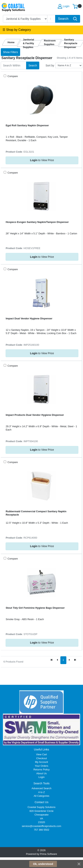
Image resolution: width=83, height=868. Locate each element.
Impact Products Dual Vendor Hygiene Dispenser (35, 415)
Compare (12, 76)
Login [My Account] (64, 6)
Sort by (50, 65)
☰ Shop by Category (17, 30)
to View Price (42, 160)
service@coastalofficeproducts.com (42, 826)
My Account (41, 762)
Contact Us (41, 802)
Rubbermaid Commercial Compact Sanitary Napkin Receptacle (36, 513)
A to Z (42, 792)
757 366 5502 (41, 830)
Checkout (41, 758)
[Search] (51, 19)
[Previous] (57, 660)
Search (33, 65)
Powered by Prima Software (41, 854)
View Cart (42, 754)
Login (42, 777)
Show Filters (10, 52)
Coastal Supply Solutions (41, 807)
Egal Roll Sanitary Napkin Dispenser (27, 125)
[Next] (69, 660)
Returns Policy (42, 770)
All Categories (41, 796)
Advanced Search (41, 788)
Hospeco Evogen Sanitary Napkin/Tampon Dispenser (37, 222)
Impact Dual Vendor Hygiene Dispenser (29, 318)
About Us (41, 773)
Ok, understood (43, 864)
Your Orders (41, 766)
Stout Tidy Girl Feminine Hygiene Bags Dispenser (35, 608)
